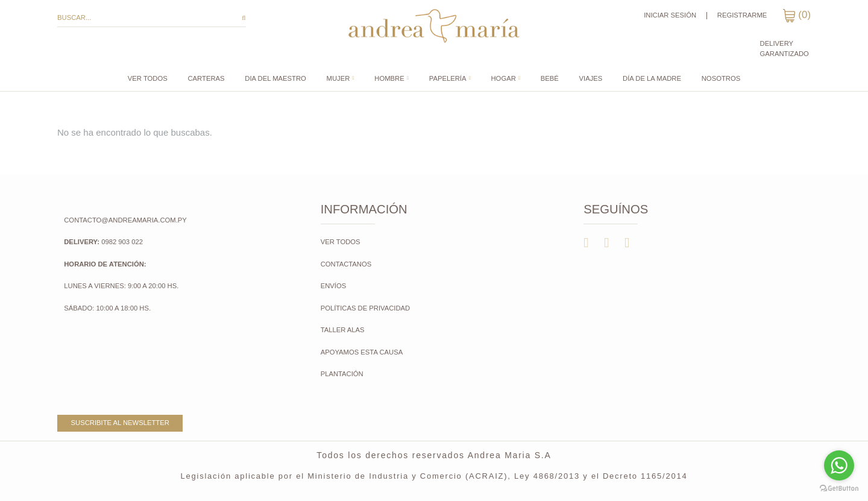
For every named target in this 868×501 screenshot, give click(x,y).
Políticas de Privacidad (366, 308)
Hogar (504, 79)
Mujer (338, 79)
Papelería (448, 79)
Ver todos (148, 79)
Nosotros (721, 79)
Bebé (550, 79)
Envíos (334, 286)
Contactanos (346, 264)
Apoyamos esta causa (362, 352)
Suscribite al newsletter (120, 423)
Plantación (343, 374)
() (797, 15)
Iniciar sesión (670, 15)
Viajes (591, 79)
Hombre (389, 79)
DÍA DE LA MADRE (652, 79)
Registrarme (742, 15)
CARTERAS (206, 79)
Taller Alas (343, 330)
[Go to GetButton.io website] (839, 489)
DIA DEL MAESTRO (275, 79)
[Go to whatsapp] (839, 465)
